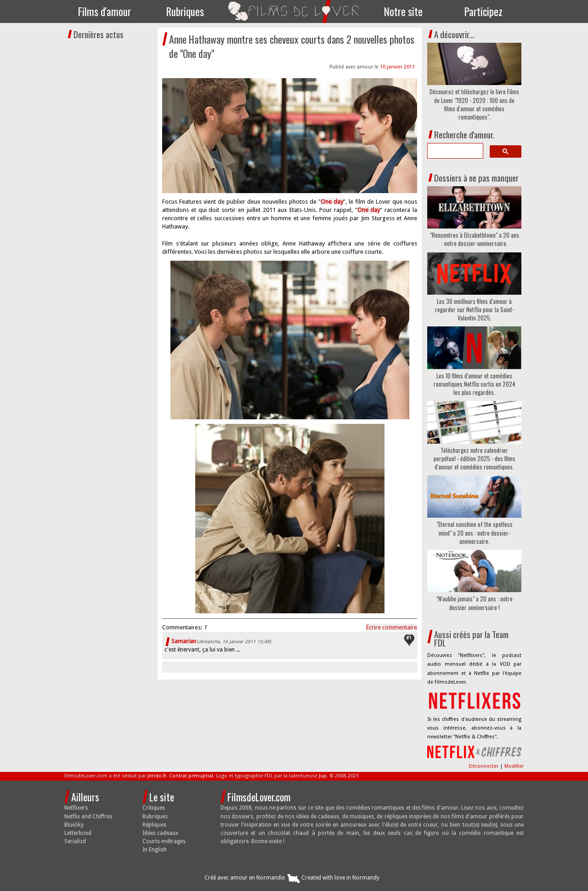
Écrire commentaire (392, 627)
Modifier (514, 766)
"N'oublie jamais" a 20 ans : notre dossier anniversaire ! (475, 603)
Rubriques (185, 11)
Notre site (403, 11)
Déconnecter (484, 766)
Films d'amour (105, 11)
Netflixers (76, 808)
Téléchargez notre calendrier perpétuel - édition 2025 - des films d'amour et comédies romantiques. (475, 459)
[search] (454, 151)
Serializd (75, 841)
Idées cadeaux (160, 833)
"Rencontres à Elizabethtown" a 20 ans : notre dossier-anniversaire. (475, 239)
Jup (323, 776)
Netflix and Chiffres (88, 817)
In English (155, 850)
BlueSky (74, 825)
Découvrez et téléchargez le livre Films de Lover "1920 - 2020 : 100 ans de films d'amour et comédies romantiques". (474, 104)
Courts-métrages (164, 841)
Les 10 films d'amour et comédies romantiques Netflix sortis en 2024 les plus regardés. (475, 384)
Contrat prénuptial (191, 776)
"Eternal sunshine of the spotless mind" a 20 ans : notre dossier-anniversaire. (475, 533)
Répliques (154, 825)
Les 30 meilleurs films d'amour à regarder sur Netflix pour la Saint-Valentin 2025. (475, 310)
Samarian (184, 641)
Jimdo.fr (157, 776)
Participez (483, 11)
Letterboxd (78, 833)
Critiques (154, 808)
